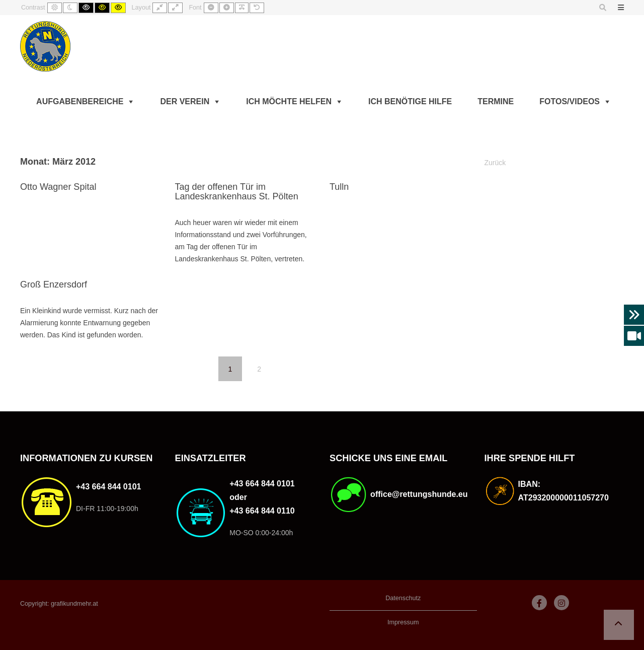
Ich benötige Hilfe (410, 101)
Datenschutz (403, 598)
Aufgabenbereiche (80, 101)
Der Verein (185, 101)
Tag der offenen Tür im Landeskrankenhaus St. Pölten (236, 192)
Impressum (403, 622)
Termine (496, 101)
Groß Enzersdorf (54, 284)
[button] (619, 625)
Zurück (495, 163)
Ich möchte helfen (289, 101)
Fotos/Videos (570, 101)
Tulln (339, 187)
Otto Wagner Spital (58, 187)
